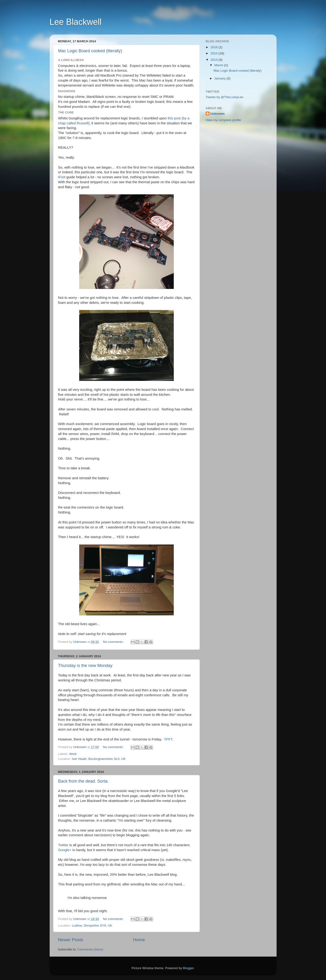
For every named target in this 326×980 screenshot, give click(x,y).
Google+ (65, 850)
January (221, 78)
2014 (214, 60)
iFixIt (62, 177)
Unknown (218, 114)
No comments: (114, 642)
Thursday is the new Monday (85, 666)
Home (139, 940)
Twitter (63, 845)
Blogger (188, 968)
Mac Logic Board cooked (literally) (90, 51)
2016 (214, 47)
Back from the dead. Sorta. (83, 781)
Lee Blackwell (76, 22)
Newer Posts (71, 940)
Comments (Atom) (90, 949)
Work (73, 754)
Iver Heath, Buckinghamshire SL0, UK (99, 759)
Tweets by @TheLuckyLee (224, 97)
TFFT (168, 739)
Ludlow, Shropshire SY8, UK (92, 926)
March (219, 65)
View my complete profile (223, 120)
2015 (214, 53)
